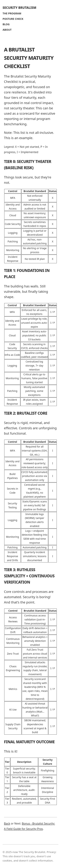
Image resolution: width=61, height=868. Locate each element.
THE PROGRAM (12, 13)
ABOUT (7, 30)
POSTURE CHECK (13, 19)
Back (7, 823)
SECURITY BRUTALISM (19, 8)
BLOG (6, 24)
